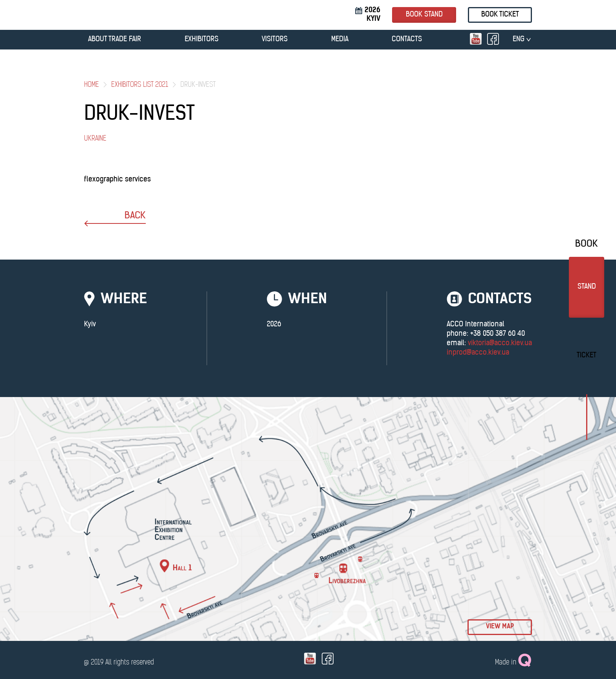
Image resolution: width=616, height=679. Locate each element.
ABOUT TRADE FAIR (115, 39)
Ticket (587, 356)
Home (92, 85)
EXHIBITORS (202, 39)
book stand (424, 15)
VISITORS (275, 39)
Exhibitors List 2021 (140, 85)
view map (500, 627)
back (115, 219)
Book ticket (500, 15)
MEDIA (340, 39)
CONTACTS (407, 39)
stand (587, 287)
